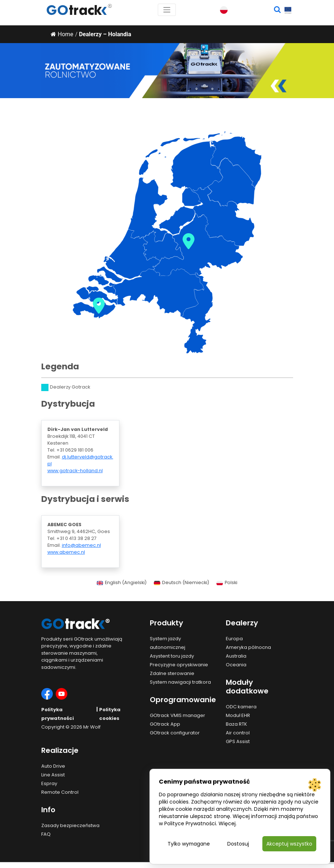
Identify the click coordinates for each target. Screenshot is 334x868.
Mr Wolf (92, 727)
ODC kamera (241, 707)
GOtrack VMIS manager (177, 715)
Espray (49, 783)
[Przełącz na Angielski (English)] (122, 583)
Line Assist (53, 775)
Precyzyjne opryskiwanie (179, 665)
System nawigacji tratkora (180, 682)
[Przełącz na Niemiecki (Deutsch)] (181, 583)
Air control (238, 733)
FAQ (46, 834)
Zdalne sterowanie (172, 673)
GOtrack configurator (175, 733)
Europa (234, 639)
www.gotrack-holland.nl (75, 471)
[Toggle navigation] (167, 10)
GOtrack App (165, 724)
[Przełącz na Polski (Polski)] (227, 583)
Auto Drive (53, 766)
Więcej (227, 823)
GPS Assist (238, 741)
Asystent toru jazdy (172, 656)
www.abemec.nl (66, 552)
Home (62, 34)
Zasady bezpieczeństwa (70, 825)
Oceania (236, 665)
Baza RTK (236, 724)
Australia (236, 656)
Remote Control (60, 792)
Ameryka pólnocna (248, 647)
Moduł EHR (238, 715)
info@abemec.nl (81, 545)
